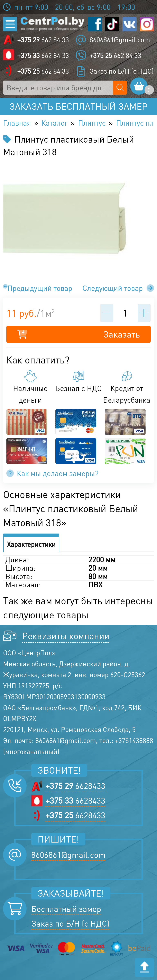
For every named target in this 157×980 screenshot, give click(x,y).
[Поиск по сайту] (120, 88)
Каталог (54, 123)
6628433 (75, 786)
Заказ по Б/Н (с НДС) (122, 71)
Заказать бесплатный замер (78, 106)
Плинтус (92, 123)
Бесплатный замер (66, 909)
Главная (17, 123)
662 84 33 (43, 40)
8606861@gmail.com (120, 40)
